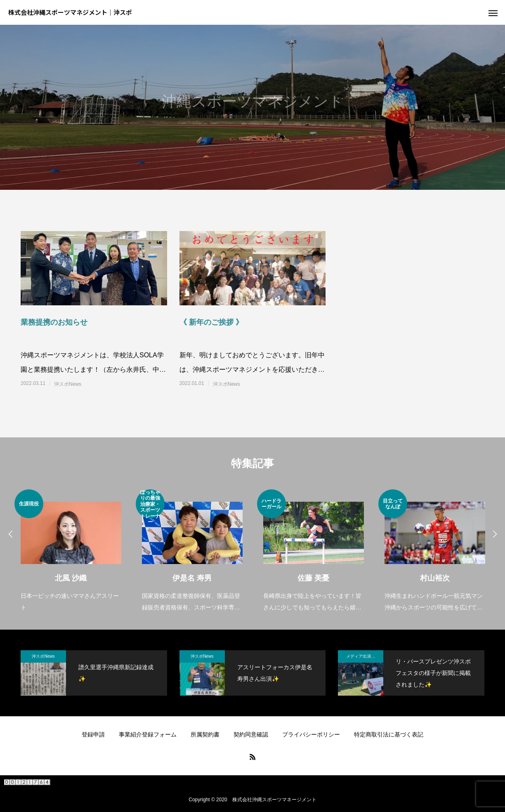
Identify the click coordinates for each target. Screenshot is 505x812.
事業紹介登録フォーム (148, 734)
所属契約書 (205, 734)
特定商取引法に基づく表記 (389, 734)
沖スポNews (68, 384)
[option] (71, 551)
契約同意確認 (251, 734)
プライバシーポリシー (311, 734)
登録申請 (93, 734)
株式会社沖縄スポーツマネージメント (274, 800)
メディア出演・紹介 (365, 656)
